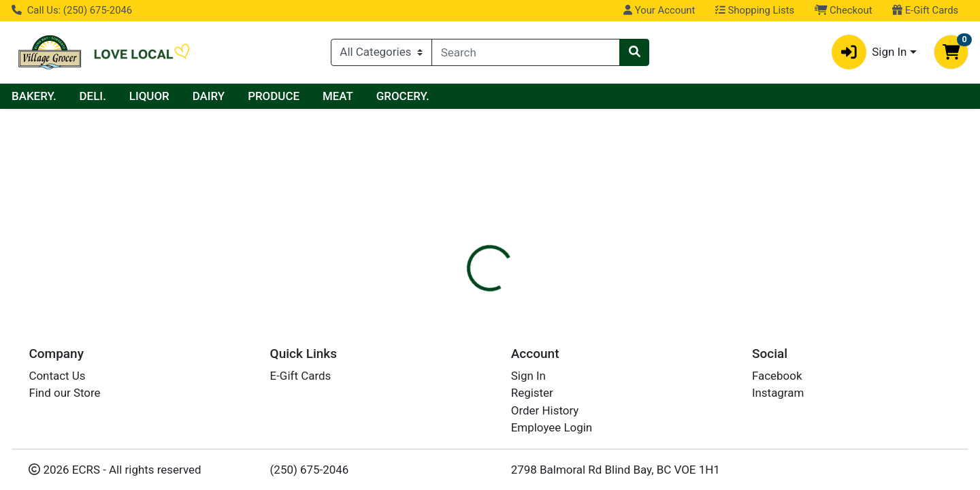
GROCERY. (532, 96)
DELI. (222, 96)
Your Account (659, 10)
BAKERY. (163, 96)
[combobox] (526, 52)
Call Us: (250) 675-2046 (72, 10)
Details (446, 294)
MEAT (467, 96)
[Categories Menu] (381, 52)
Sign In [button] (869, 52)
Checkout (844, 10)
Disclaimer (511, 294)
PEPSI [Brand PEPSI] (568, 363)
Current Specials (66, 96)
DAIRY (338, 96)
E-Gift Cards (925, 10)
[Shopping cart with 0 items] (951, 52)
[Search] (526, 52)
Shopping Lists (755, 10)
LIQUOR (279, 96)
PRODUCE (403, 96)
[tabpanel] (694, 361)
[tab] (446, 293)
